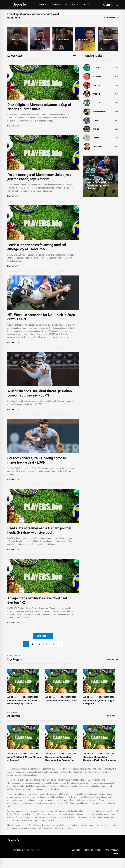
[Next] (60, 654)
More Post (112, 670)
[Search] (117, 5)
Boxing (96, 120)
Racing (96, 129)
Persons (55, 5)
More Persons (111, 18)
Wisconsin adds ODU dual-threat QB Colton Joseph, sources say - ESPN (40, 400)
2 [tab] (92, 193)
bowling (97, 85)
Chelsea (96, 103)
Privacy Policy (111, 860)
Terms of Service (93, 860)
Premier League (100, 112)
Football (97, 76)
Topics (41, 5)
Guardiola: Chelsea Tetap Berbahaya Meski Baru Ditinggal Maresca (99, 770)
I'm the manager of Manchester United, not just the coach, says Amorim (39, 179)
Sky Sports (98, 147)
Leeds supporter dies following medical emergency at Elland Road (37, 251)
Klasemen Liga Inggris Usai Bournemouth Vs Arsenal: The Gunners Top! (60, 770)
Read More (13, 127)
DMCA (115, 864)
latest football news (32, 836)
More (85, 5)
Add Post (76, 860)
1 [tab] (88, 193)
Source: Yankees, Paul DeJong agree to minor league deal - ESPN (37, 468)
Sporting (97, 68)
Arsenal (97, 94)
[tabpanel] (101, 176)
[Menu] (9, 5)
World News (71, 5)
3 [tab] (96, 193)
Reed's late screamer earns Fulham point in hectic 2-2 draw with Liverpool (39, 539)
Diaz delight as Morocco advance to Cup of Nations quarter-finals (39, 108)
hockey (96, 138)
